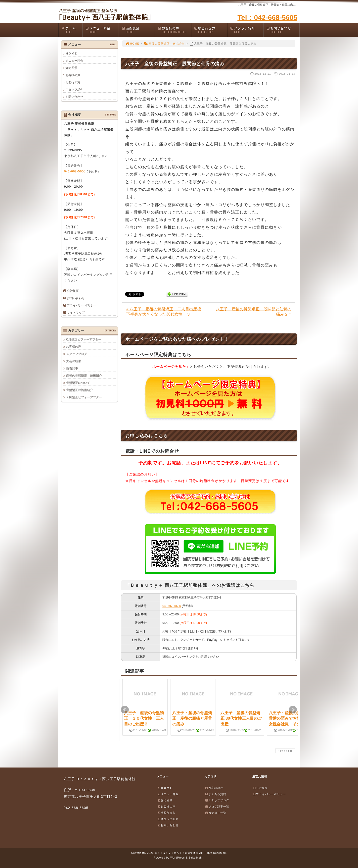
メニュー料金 (102, 30)
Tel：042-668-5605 (267, 18)
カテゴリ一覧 (216, 813)
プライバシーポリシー (82, 305)
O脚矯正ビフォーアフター (84, 339)
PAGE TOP (285, 751)
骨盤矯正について (78, 383)
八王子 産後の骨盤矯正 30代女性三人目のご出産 (241, 718)
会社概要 (73, 291)
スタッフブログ (77, 354)
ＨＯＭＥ (71, 54)
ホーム (72, 30)
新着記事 (72, 368)
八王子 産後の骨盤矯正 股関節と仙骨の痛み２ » (254, 312)
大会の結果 (74, 361)
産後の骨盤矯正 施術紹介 (164, 44)
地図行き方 (211, 30)
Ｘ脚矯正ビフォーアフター (84, 397)
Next (293, 710)
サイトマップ (76, 313)
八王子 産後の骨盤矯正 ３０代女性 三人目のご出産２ (144, 718)
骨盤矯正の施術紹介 (80, 390)
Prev (125, 710)
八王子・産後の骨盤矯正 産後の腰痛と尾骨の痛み (192, 718)
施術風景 (138, 30)
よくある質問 (216, 794)
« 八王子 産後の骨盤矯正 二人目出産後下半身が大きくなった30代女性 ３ (164, 312)
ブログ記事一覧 (217, 807)
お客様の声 (174, 30)
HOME (132, 44)
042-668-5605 (172, 606)
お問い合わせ (283, 30)
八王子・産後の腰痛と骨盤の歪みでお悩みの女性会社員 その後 (289, 718)
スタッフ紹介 (247, 30)
